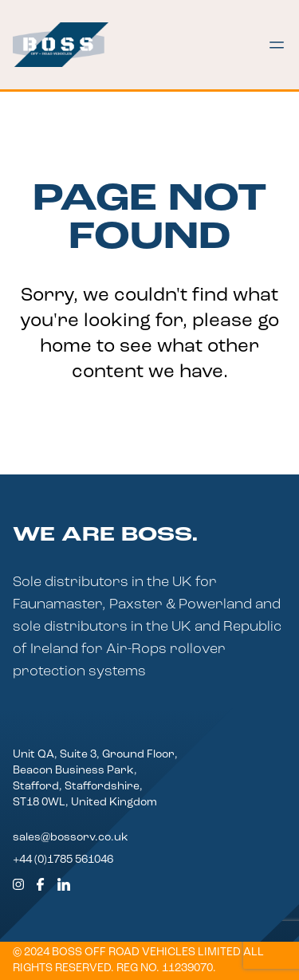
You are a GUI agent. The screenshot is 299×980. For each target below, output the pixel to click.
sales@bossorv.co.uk (71, 838)
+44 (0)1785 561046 (63, 860)
